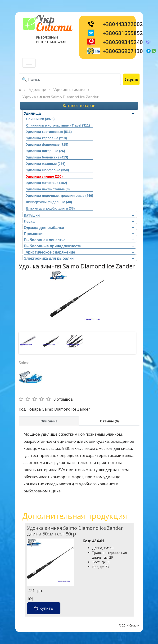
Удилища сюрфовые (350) (48, 170)
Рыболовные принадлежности (79, 246)
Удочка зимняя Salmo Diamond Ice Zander (60, 97)
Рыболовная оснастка (79, 240)
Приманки (79, 234)
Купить (44, 608)
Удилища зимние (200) (45, 176)
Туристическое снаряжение (79, 252)
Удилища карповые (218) (47, 138)
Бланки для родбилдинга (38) (51, 208)
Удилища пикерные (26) (46, 151)
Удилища (38, 90)
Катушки (79, 215)
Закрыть (131, 79)
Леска (79, 221)
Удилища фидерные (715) (47, 145)
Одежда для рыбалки (79, 228)
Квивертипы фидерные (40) (49, 202)
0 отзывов (63, 399)
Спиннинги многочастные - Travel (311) (58, 125)
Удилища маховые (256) (46, 164)
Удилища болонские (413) (47, 157)
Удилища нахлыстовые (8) (48, 189)
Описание (49, 421)
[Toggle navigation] (29, 63)
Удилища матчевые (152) (47, 183)
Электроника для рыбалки (79, 258)
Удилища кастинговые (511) (49, 132)
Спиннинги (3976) (41, 119)
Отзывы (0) (109, 421)
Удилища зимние (69, 90)
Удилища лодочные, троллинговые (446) (60, 196)
